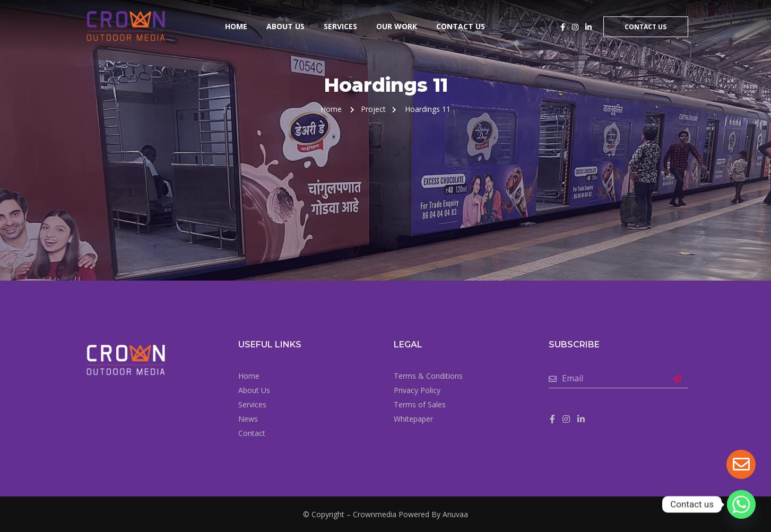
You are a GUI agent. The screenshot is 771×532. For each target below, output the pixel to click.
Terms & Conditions (428, 376)
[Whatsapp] (741, 504)
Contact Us (461, 26)
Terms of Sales (420, 404)
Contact (252, 433)
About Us (285, 26)
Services (340, 26)
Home (236, 26)
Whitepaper (413, 419)
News (248, 419)
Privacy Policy (417, 390)
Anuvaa (455, 514)
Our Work (397, 26)
